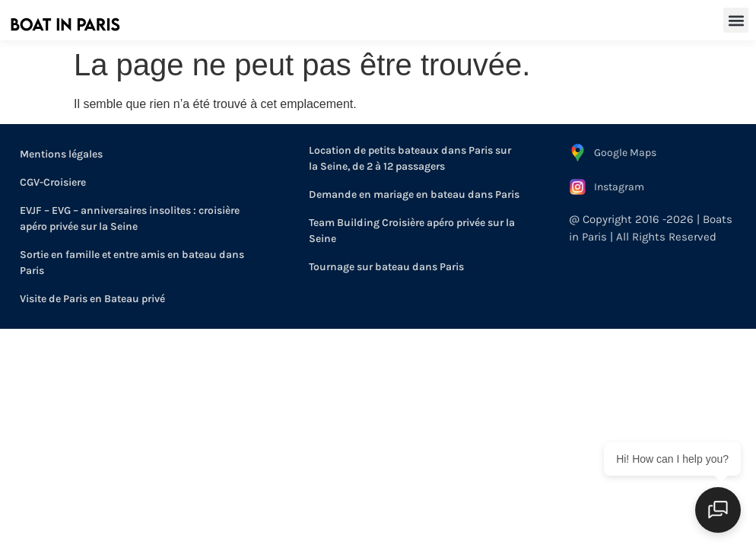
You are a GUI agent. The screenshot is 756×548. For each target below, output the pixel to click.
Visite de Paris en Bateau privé (92, 299)
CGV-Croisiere (53, 182)
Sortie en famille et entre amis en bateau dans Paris (132, 263)
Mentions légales (61, 154)
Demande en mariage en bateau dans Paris (414, 194)
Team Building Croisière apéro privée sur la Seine (412, 231)
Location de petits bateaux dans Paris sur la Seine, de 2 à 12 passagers (410, 158)
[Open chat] (718, 510)
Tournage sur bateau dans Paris (386, 267)
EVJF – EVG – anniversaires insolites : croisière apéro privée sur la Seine (130, 218)
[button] (736, 20)
